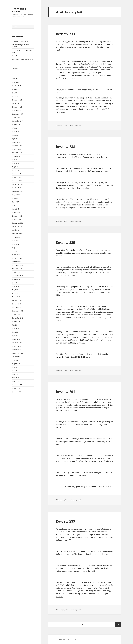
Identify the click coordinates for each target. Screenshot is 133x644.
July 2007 (15, 128)
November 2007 (17, 114)
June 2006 (15, 163)
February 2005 (17, 216)
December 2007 (17, 111)
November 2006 (17, 153)
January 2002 (17, 346)
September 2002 (18, 318)
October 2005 (17, 188)
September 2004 (18, 234)
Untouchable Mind (97, 208)
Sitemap (15, 69)
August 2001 (16, 364)
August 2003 (16, 279)
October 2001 (17, 357)
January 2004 (17, 262)
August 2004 (16, 237)
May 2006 (15, 167)
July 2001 (15, 367)
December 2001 (17, 350)
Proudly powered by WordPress (66, 639)
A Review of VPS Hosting (20, 41)
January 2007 (17, 149)
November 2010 (17, 103)
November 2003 (17, 269)
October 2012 (17, 86)
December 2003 (17, 265)
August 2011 (16, 89)
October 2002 (17, 314)
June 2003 (15, 286)
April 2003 (16, 293)
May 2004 (15, 248)
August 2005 (16, 195)
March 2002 (16, 339)
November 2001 (17, 353)
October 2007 (17, 118)
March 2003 (16, 297)
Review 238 (65, 147)
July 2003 (15, 283)
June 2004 (15, 244)
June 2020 (15, 82)
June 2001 (15, 371)
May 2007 (15, 135)
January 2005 (17, 220)
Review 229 (65, 242)
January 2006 (17, 177)
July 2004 (15, 241)
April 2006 (16, 170)
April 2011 (16, 96)
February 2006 (17, 174)
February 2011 (17, 100)
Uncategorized (76, 125)
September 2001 (18, 360)
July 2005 (15, 198)
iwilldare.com (108, 487)
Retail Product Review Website (22, 59)
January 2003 (17, 304)
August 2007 (16, 125)
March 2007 (16, 142)
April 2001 (16, 378)
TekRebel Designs (83, 357)
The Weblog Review (19, 10)
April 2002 (16, 336)
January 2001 (17, 388)
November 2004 (17, 227)
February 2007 (17, 146)
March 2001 (16, 381)
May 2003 (15, 290)
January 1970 (17, 392)
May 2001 (15, 374)
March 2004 (16, 255)
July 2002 (15, 325)
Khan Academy (17, 56)
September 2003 (18, 276)
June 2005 (15, 202)
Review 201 (65, 392)
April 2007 (16, 139)
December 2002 (17, 307)
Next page (118, 625)
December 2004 (17, 223)
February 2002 (17, 343)
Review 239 (65, 521)
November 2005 (17, 184)
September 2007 (18, 121)
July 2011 (15, 93)
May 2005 (15, 205)
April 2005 (16, 209)
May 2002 (15, 332)
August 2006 (16, 156)
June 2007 (15, 132)
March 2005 (16, 212)
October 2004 (17, 230)
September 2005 (18, 191)
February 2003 (17, 300)
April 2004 (16, 251)
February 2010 (17, 107)
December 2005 (17, 181)
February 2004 (17, 258)
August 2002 (16, 322)
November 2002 (17, 311)
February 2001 (17, 385)
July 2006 (15, 160)
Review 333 (65, 34)
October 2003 (17, 272)
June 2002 (15, 329)
